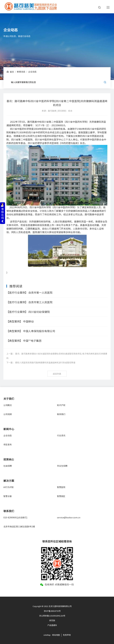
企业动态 (8, 436)
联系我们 (61, 414)
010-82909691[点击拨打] (15, 518)
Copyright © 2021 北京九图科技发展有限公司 (52, 606)
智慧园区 (61, 496)
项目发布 (8, 445)
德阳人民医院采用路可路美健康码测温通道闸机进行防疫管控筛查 (45, 363)
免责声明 (67, 635)
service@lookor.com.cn (69, 518)
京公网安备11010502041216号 (52, 616)
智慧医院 (61, 487)
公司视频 (8, 414)
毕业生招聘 (62, 466)
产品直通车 (52, 625)
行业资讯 (61, 436)
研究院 (52, 621)
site (45, 635)
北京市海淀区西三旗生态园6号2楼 (19, 527)
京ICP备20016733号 (52, 611)
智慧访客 (8, 496)
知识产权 (61, 405)
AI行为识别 (9, 487)
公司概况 (8, 405)
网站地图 (56, 635)
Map (49, 635)
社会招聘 (8, 466)
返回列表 (57, 374)
